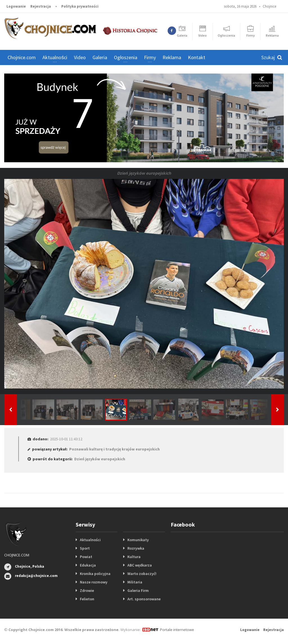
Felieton (87, 599)
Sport (85, 548)
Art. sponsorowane (144, 599)
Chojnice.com (22, 57)
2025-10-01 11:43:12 (66, 439)
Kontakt (197, 57)
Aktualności (90, 540)
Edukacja (88, 565)
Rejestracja (41, 6)
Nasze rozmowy (94, 582)
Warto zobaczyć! (142, 574)
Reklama (172, 57)
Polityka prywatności (80, 6)
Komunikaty (138, 540)
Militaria (135, 582)
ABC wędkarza (140, 565)
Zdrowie (87, 590)
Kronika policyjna (95, 574)
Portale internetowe (177, 630)
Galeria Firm (138, 590)
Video (80, 57)
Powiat (86, 557)
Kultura (134, 557)
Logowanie (16, 6)
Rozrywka (136, 548)
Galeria (100, 57)
